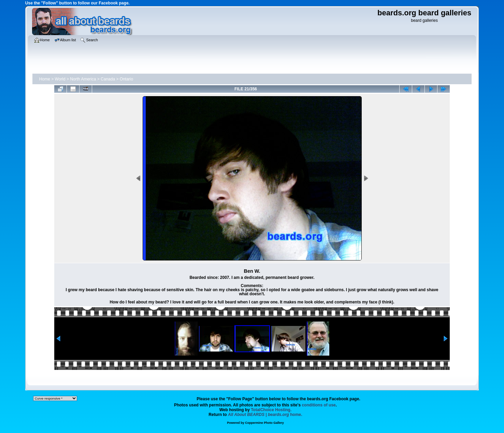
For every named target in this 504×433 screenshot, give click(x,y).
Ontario (126, 79)
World (60, 79)
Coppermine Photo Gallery (264, 423)
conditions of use (319, 405)
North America (83, 79)
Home (45, 79)
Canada (108, 79)
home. (265, 415)
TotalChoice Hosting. (271, 410)
